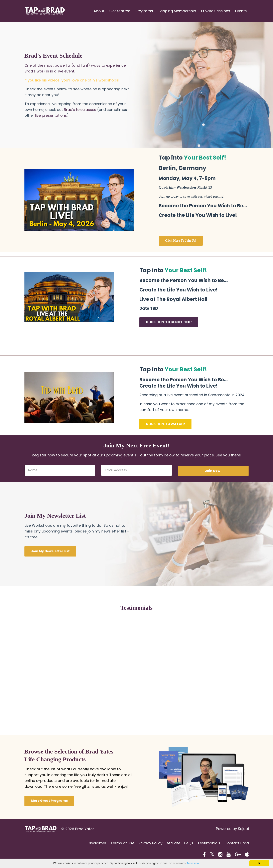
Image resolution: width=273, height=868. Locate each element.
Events (241, 11)
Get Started (120, 11)
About (99, 11)
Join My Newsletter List (50, 551)
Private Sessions (216, 11)
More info (193, 863)
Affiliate (171, 843)
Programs (144, 11)
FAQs (187, 843)
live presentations (51, 115)
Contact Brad (237, 843)
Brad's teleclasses (80, 110)
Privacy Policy (147, 843)
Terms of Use (118, 843)
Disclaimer (92, 843)
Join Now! (213, 471)
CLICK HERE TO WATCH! (165, 424)
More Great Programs (49, 801)
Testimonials (208, 843)
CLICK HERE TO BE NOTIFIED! (169, 322)
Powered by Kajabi (232, 829)
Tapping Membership (177, 11)
